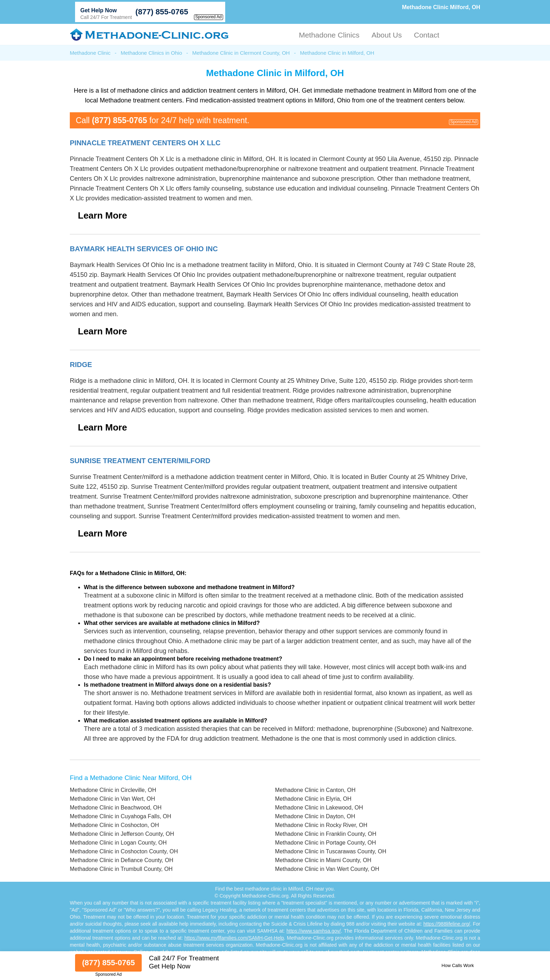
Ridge (81, 365)
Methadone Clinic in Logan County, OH (118, 843)
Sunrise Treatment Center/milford (140, 461)
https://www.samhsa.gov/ (314, 931)
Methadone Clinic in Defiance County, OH (122, 860)
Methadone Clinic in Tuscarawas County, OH (331, 851)
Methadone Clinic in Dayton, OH (315, 816)
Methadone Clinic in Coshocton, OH (114, 825)
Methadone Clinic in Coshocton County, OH (124, 851)
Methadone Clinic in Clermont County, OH (241, 53)
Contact (427, 35)
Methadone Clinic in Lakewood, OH (319, 808)
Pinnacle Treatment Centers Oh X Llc (145, 143)
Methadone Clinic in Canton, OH (315, 790)
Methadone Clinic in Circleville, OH (113, 790)
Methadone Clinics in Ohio (151, 53)
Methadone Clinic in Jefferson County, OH (122, 834)
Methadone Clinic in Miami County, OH (323, 860)
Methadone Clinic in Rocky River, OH (321, 825)
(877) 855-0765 (162, 12)
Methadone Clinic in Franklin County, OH (326, 834)
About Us (387, 35)
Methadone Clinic (90, 53)
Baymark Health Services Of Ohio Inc (144, 249)
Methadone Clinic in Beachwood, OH (116, 808)
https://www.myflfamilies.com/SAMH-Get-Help (234, 938)
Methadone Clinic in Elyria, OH (313, 799)
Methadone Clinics (329, 35)
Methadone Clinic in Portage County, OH (326, 843)
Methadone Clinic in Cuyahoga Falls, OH (120, 816)
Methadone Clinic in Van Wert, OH (112, 799)
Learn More (102, 215)
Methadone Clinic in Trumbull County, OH (121, 869)
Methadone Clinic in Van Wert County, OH (327, 869)
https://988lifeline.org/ (447, 924)
